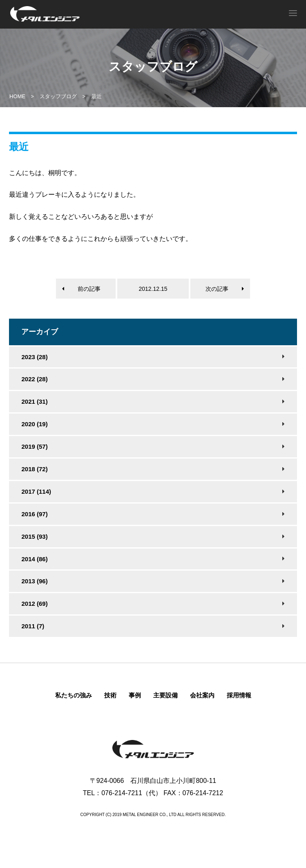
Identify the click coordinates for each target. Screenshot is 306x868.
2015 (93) (34, 536)
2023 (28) (34, 357)
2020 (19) (34, 424)
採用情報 (239, 695)
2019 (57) (34, 446)
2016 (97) (34, 514)
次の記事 (217, 289)
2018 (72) (34, 469)
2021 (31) (34, 401)
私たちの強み (74, 695)
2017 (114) (36, 491)
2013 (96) (34, 581)
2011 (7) (33, 626)
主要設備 (165, 695)
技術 (110, 695)
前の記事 (89, 289)
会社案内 (202, 695)
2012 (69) (34, 604)
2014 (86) (34, 559)
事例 (135, 695)
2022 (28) (34, 379)
